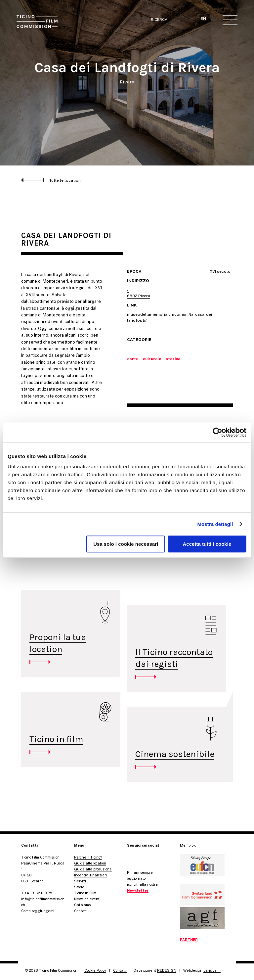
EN (203, 19)
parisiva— (212, 970)
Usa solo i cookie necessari (126, 544)
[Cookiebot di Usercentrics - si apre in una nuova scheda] (217, 432)
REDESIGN (167, 970)
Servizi (80, 881)
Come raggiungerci (38, 911)
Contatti (81, 911)
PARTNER (189, 940)
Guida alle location (90, 863)
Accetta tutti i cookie (207, 544)
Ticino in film (56, 739)
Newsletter (138, 890)
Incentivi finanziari (90, 875)
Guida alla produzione (93, 869)
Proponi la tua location (58, 643)
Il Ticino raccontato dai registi (174, 658)
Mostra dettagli (215, 524)
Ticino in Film (85, 893)
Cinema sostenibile (175, 754)
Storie (79, 887)
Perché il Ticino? (88, 857)
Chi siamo (82, 905)
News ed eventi (87, 899)
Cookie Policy (95, 970)
